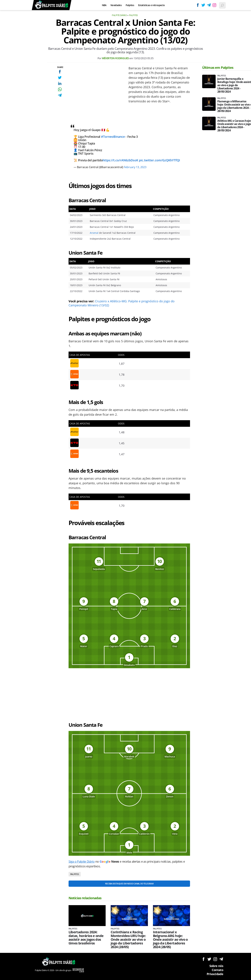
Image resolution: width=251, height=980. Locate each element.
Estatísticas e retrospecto (151, 5)
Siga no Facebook (203, 959)
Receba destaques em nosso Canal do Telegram (129, 884)
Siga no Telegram (221, 959)
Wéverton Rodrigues (115, 58)
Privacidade (215, 974)
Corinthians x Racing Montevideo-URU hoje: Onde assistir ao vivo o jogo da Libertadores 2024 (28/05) (128, 940)
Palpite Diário (119, 15)
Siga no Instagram (215, 959)
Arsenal (94, 233)
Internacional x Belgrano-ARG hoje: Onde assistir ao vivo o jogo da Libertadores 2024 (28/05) (170, 940)
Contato (217, 970)
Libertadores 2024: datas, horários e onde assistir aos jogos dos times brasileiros (86, 938)
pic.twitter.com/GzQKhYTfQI (160, 160)
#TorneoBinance (113, 137)
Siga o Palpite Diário (82, 861)
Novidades (116, 5)
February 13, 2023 (135, 167)
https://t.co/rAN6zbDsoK (120, 160)
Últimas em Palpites (218, 68)
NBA (104, 5)
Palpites (130, 5)
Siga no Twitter (209, 959)
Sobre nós (216, 966)
